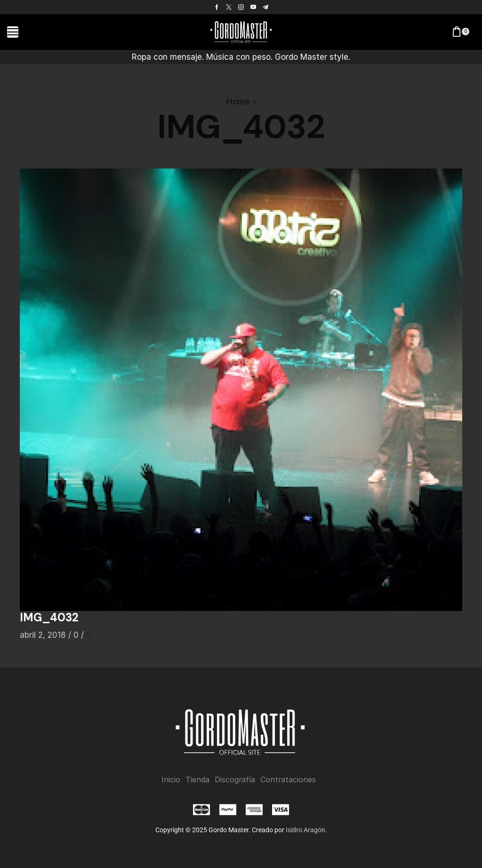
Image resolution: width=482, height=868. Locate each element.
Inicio (171, 780)
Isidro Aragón (305, 830)
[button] (13, 32)
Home (238, 101)
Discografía (235, 780)
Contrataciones (288, 780)
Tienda (197, 780)
